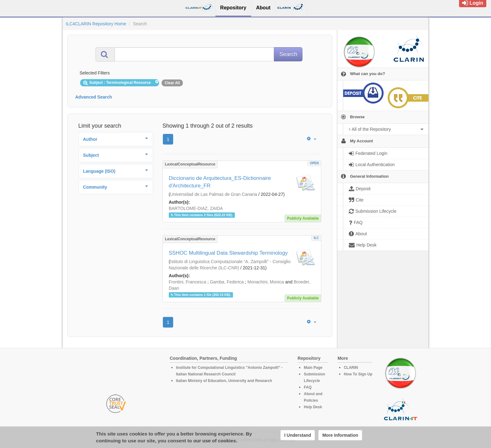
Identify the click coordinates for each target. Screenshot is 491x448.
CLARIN (351, 368)
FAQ (308, 387)
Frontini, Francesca (188, 282)
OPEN (314, 163)
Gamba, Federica (227, 282)
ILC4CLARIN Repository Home (96, 24)
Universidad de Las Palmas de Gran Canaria (214, 194)
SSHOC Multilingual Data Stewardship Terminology (228, 253)
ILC (316, 238)
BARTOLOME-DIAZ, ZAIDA (196, 208)
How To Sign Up (358, 374)
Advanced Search (94, 97)
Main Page (313, 368)
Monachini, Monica (266, 282)
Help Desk (313, 407)
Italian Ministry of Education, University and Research (224, 381)
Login (473, 3)
